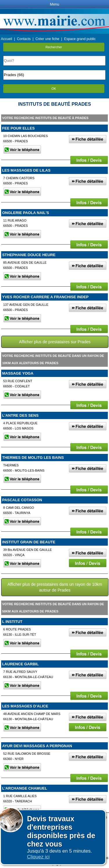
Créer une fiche (47, 39)
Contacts (24, 39)
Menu (54, 4)
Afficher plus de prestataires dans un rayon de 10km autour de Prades (55, 587)
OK (54, 89)
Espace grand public (80, 39)
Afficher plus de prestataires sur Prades (55, 342)
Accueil (7, 39)
